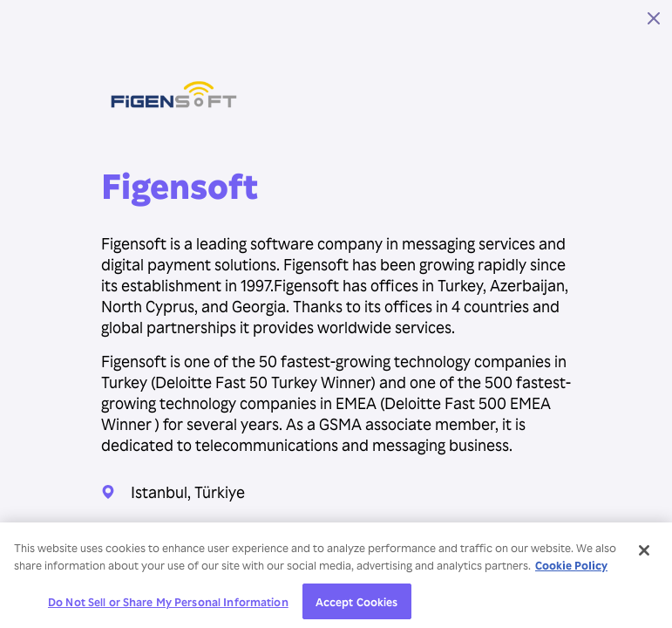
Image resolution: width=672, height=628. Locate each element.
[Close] (644, 555)
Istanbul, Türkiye (188, 491)
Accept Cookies (357, 606)
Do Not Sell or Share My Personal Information (168, 606)
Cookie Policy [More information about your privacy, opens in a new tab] (571, 569)
